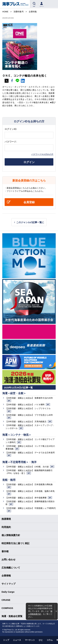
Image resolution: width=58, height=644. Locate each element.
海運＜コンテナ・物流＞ (17, 435)
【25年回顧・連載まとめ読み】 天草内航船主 (29, 422)
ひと (41, 640)
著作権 (5, 551)
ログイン (29, 162)
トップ (6, 640)
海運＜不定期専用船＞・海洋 (19, 462)
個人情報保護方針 (11, 535)
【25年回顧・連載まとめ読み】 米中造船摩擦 (29, 498)
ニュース (17, 640)
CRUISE (6, 600)
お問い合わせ (9, 560)
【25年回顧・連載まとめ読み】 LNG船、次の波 (30, 467)
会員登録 (29, 202)
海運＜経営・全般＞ (14, 393)
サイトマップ (9, 584)
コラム (50, 640)
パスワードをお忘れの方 (42, 154)
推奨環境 (6, 519)
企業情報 (6, 576)
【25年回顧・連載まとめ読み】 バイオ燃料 (28, 405)
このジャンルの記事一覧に (30, 222)
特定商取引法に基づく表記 (15, 543)
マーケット (30, 640)
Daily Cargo (8, 592)
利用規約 (6, 527)
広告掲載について (11, 568)
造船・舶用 (9, 480)
